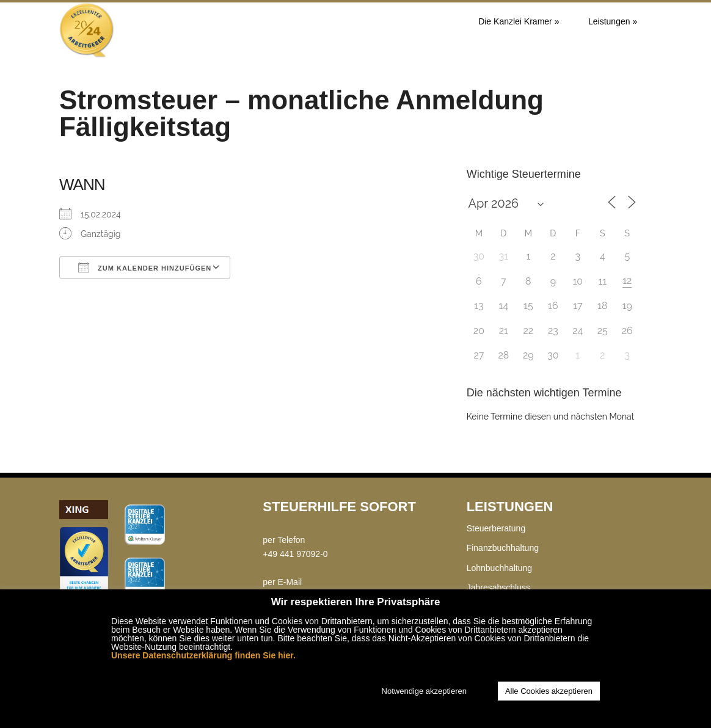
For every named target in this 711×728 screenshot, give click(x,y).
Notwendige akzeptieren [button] (424, 691)
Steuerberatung (496, 528)
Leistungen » (613, 21)
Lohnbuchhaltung (499, 568)
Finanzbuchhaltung (503, 548)
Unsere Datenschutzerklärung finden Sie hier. (203, 655)
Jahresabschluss (498, 588)
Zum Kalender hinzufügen (145, 268)
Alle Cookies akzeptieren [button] (549, 691)
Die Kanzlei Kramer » (519, 21)
